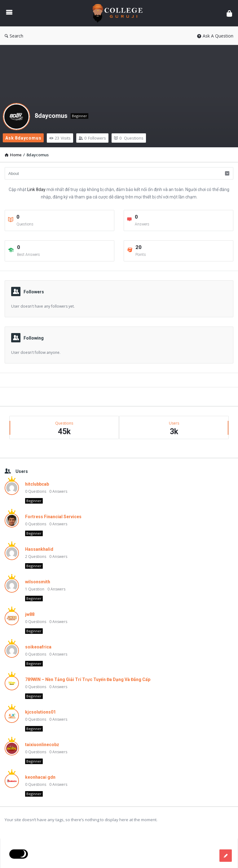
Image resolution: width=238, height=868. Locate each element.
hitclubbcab (37, 484)
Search (14, 36)
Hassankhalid (39, 549)
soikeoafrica (38, 647)
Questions (129, 138)
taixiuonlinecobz (42, 745)
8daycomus (51, 116)
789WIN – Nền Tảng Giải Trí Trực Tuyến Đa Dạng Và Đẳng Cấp (88, 679)
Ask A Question (215, 36)
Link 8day (36, 189)
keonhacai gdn (40, 777)
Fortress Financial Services (53, 517)
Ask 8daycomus (23, 138)
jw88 (30, 614)
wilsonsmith (38, 582)
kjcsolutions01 (40, 712)
